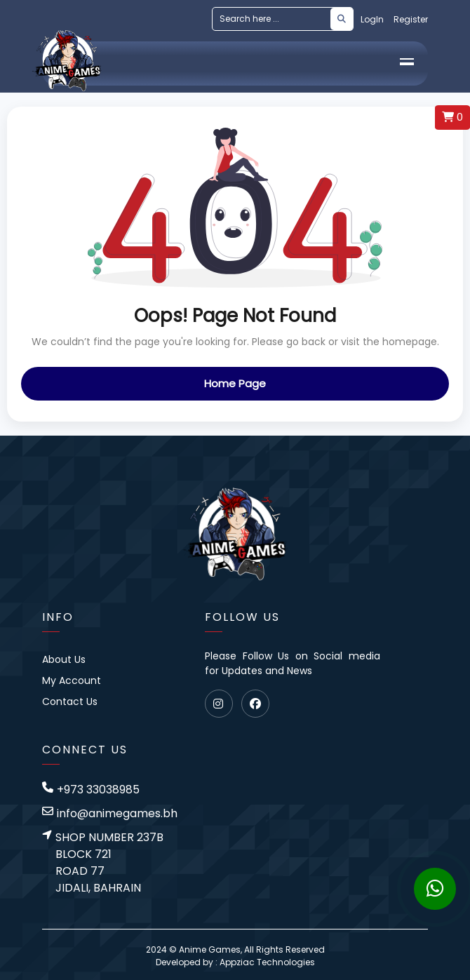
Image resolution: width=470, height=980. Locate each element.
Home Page (235, 383)
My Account (72, 680)
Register (411, 19)
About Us (64, 659)
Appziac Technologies (267, 962)
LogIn (372, 19)
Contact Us (70, 702)
